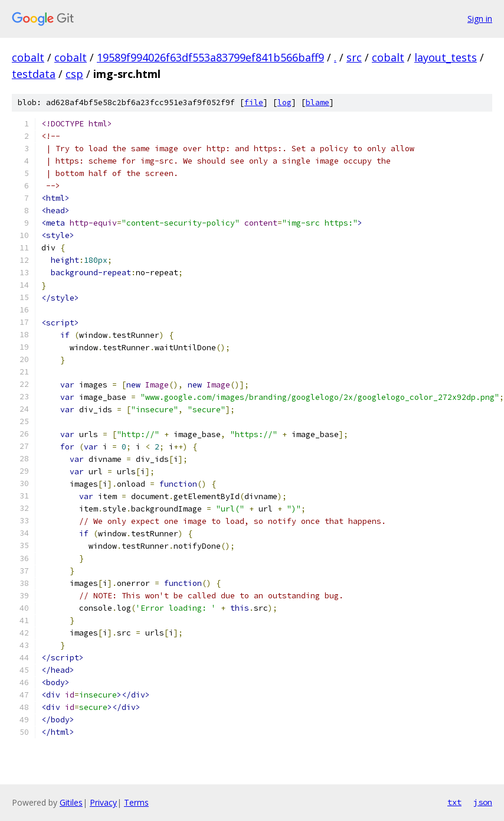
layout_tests (446, 57)
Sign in (480, 19)
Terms (136, 802)
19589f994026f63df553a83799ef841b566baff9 (210, 57)
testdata (34, 74)
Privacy (103, 802)
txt (454, 802)
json (483, 802)
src (354, 57)
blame (318, 102)
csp (74, 74)
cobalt (28, 57)
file (254, 102)
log (284, 102)
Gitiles (71, 802)
